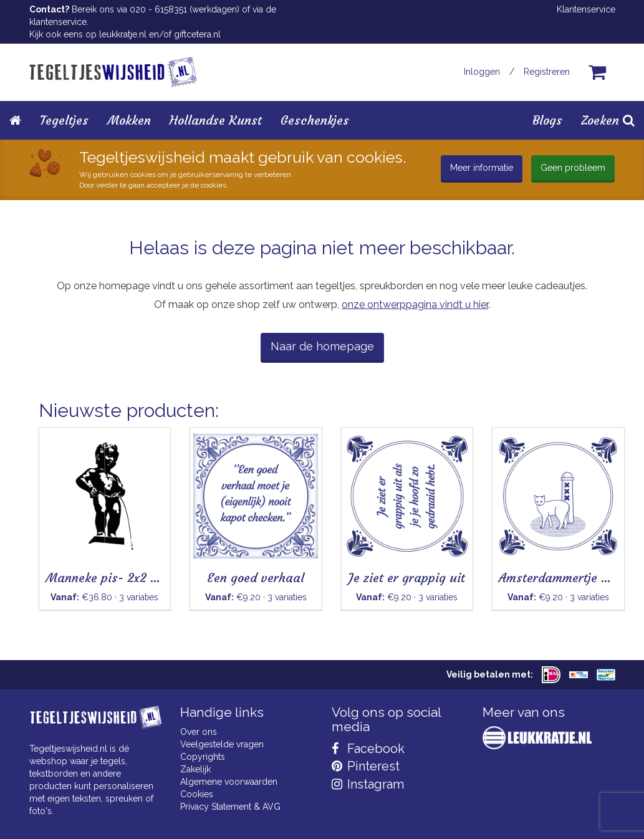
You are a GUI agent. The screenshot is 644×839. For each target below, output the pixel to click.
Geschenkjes (315, 120)
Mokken (129, 120)
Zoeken (608, 120)
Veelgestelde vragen (222, 744)
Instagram (368, 784)
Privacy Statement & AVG (230, 807)
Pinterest (366, 766)
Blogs (547, 120)
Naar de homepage (322, 346)
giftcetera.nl (197, 34)
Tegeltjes (64, 120)
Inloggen (482, 72)
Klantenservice (586, 9)
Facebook (368, 749)
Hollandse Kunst (216, 120)
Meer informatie (482, 168)
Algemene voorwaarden (229, 782)
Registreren (547, 72)
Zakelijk (195, 769)
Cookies (197, 794)
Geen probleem (573, 168)
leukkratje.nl (123, 34)
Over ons (199, 732)
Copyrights (203, 757)
